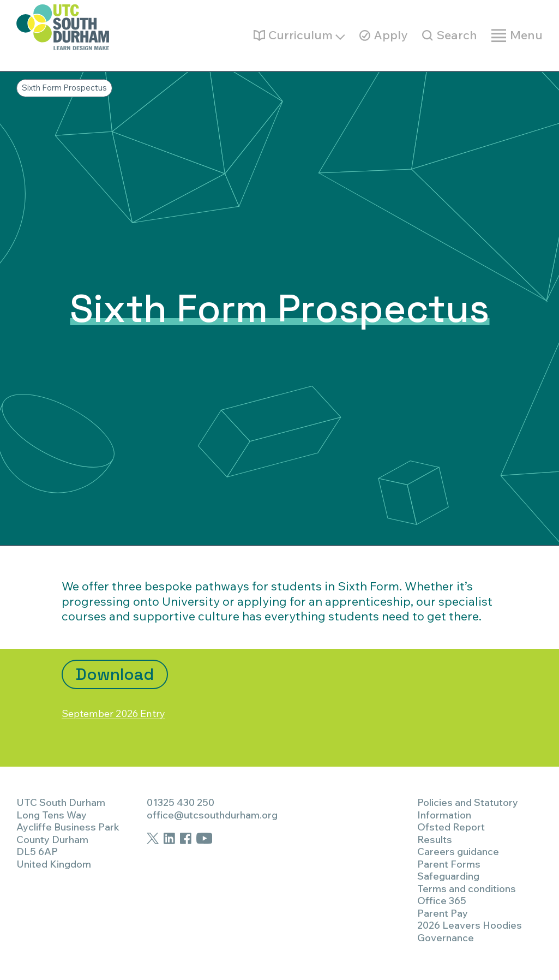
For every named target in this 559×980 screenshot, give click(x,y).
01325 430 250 (181, 802)
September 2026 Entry (125, 713)
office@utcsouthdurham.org (212, 815)
